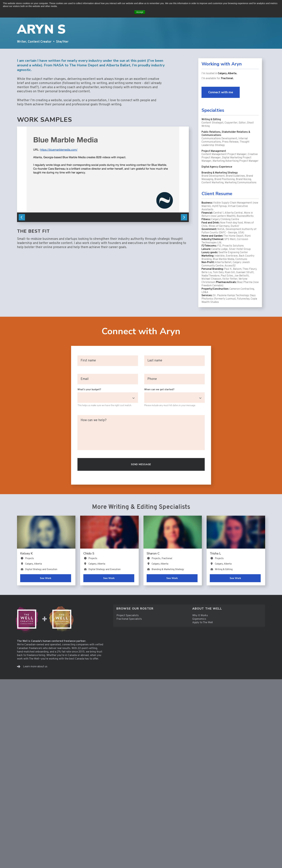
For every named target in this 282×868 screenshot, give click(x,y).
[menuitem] (151, 609)
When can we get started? (159, 390)
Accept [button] (140, 12)
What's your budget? (89, 390)
